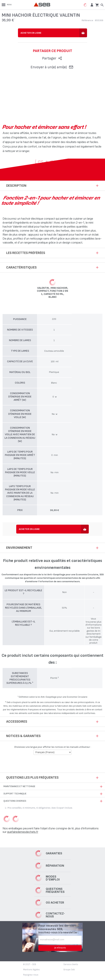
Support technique (15, 794)
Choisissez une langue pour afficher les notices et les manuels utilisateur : (53, 747)
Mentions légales (31, 970)
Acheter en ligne (31, 33)
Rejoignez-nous (31, 975)
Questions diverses (15, 801)
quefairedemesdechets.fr (23, 832)
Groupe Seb (69, 970)
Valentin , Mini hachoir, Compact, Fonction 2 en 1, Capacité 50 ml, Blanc (52, 293)
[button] (91, 5)
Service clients (71, 964)
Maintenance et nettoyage (19, 786)
